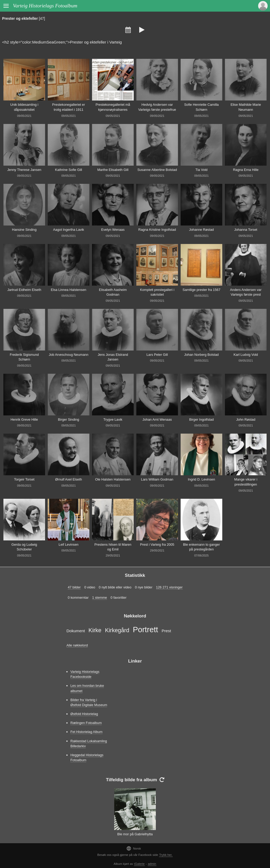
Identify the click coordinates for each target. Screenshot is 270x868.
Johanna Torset (246, 230)
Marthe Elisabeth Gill (113, 170)
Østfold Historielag (84, 714)
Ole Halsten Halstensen (113, 479)
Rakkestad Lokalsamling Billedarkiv (89, 744)
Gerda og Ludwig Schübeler (24, 547)
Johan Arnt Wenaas (157, 419)
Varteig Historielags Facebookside (85, 674)
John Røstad (246, 419)
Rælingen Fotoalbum (86, 723)
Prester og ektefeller (20, 18)
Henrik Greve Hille (24, 419)
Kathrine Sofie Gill (69, 170)
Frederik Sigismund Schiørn (24, 357)
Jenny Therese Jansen (24, 170)
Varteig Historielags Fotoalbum (45, 6)
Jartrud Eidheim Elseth (24, 290)
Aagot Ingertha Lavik (68, 230)
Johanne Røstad (201, 230)
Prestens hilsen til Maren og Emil (113, 547)
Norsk (134, 848)
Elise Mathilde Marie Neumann (246, 107)
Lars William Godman (157, 479)
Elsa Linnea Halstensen (69, 290)
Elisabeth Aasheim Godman (113, 292)
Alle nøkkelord (77, 645)
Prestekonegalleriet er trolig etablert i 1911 (69, 107)
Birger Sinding (69, 419)
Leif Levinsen (68, 545)
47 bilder (74, 587)
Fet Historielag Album (86, 732)
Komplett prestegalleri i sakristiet (157, 292)
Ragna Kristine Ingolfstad (157, 230)
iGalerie (139, 864)
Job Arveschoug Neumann (69, 355)
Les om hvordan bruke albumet (87, 688)
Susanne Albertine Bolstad (157, 170)
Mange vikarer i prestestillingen (246, 482)
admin (152, 864)
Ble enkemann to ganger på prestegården (201, 547)
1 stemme (100, 598)
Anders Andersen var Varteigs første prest (246, 292)
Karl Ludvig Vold (246, 355)
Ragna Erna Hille (246, 170)
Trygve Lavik (113, 419)
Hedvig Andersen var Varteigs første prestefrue (157, 107)
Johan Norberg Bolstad (202, 355)
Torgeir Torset (24, 479)
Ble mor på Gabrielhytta (135, 834)
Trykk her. (166, 855)
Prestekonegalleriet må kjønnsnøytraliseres (113, 107)
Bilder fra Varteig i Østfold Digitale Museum (89, 702)
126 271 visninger (169, 587)
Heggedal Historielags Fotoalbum (87, 757)
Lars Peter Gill (157, 355)
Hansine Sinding (24, 230)
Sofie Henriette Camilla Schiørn (202, 107)
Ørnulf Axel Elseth (69, 479)
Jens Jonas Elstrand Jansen (113, 357)
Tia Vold (201, 170)
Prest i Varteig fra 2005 (157, 545)
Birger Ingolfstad (201, 419)
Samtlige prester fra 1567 (201, 290)
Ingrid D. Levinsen (201, 479)
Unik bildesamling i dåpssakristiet (24, 107)
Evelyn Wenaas (113, 230)
